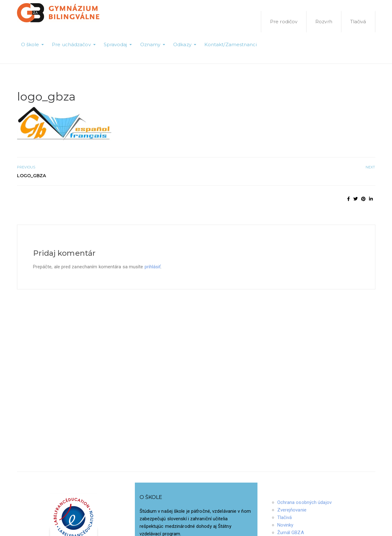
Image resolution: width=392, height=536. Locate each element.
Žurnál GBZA (291, 533)
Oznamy (150, 44)
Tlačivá (358, 22)
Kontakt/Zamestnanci (231, 44)
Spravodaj (116, 44)
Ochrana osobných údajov (304, 502)
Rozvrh (324, 22)
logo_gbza (32, 176)
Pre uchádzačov (71, 44)
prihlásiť (153, 267)
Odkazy (182, 44)
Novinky (285, 525)
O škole (30, 44)
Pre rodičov (284, 22)
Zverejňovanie (292, 510)
